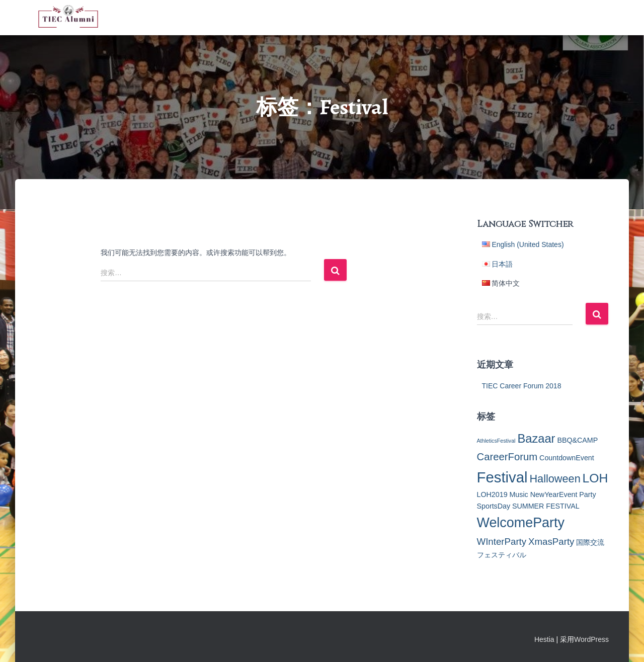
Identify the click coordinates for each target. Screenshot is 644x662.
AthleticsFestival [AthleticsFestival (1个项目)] (496, 441)
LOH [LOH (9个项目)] (595, 478)
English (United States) (528, 244)
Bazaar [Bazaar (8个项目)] (536, 439)
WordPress (591, 639)
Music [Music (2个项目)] (518, 494)
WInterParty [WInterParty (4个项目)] (502, 542)
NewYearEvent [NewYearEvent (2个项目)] (554, 494)
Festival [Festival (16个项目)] (502, 477)
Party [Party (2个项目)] (587, 494)
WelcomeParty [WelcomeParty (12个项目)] (521, 523)
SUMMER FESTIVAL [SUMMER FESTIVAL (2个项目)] (546, 506)
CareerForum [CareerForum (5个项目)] (507, 457)
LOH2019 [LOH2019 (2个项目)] (492, 494)
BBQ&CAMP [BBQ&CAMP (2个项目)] (577, 440)
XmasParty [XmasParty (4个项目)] (551, 542)
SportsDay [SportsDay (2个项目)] (494, 506)
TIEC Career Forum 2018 (522, 386)
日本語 (502, 264)
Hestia (544, 639)
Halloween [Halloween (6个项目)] (555, 479)
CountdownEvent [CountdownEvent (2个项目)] (567, 458)
